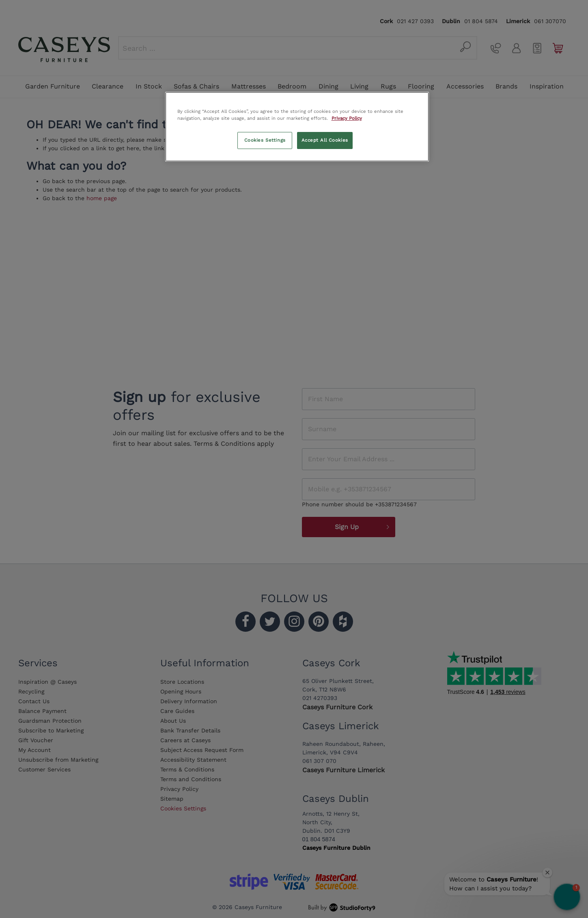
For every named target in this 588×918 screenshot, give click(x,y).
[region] (297, 127)
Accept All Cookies (325, 140)
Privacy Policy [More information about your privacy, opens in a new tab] (347, 118)
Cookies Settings (265, 140)
